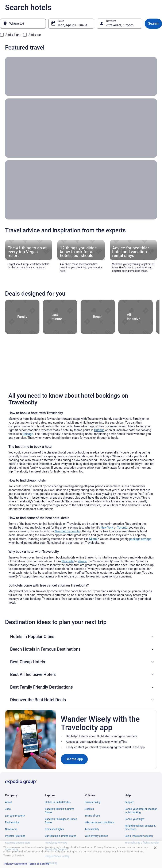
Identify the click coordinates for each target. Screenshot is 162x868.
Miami (93, 539)
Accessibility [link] (92, 829)
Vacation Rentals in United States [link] (60, 811)
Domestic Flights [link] (54, 829)
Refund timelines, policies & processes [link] (140, 828)
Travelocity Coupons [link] (56, 849)
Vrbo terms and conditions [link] (100, 822)
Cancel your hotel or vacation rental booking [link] (141, 811)
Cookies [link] (89, 809)
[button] (82, 637)
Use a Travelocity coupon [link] (139, 836)
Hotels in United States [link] (58, 802)
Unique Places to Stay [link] (57, 856)
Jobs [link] (8, 809)
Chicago (28, 434)
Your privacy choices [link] (96, 836)
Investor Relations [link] (15, 836)
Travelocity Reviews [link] (56, 843)
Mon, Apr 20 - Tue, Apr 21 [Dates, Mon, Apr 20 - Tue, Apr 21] (76, 25)
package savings (140, 539)
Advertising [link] (11, 849)
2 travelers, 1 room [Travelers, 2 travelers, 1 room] (120, 25)
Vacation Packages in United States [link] (61, 821)
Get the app (74, 759)
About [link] (8, 802)
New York (107, 528)
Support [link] (129, 802)
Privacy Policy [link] (93, 802)
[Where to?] (23, 24)
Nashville (68, 561)
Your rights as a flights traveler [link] (142, 843)
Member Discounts (67, 531)
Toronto (122, 528)
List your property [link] (15, 816)
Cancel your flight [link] (134, 819)
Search (153, 24)
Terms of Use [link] (92, 816)
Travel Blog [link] (51, 863)
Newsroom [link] (11, 829)
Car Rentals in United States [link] (61, 836)
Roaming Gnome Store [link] (18, 843)
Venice (82, 561)
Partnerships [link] (12, 822)
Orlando (99, 430)
